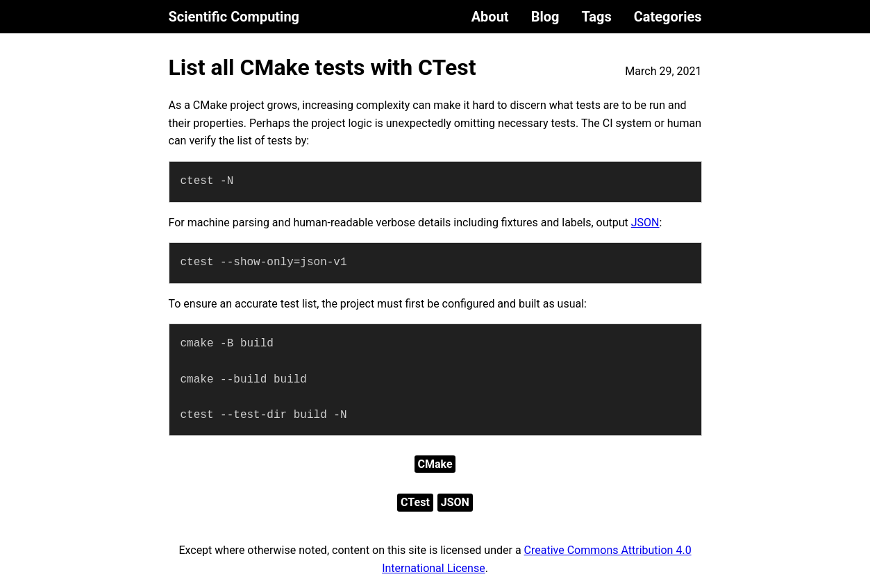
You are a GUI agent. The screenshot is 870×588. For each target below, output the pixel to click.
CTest (415, 502)
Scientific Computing (234, 17)
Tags (596, 17)
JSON (645, 222)
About (490, 17)
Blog (545, 17)
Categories (668, 17)
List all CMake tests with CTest (323, 67)
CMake (435, 464)
